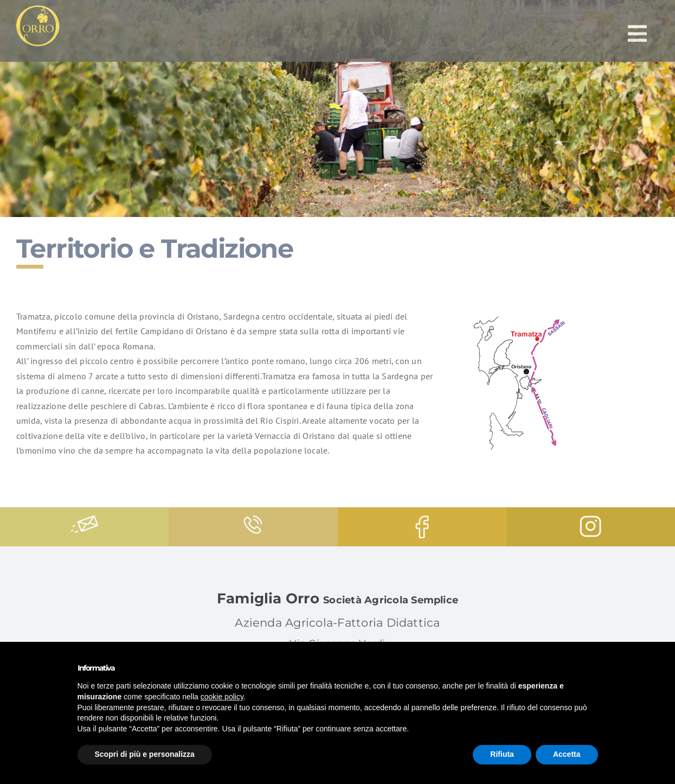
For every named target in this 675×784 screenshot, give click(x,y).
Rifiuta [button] (502, 754)
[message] (85, 520)
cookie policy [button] (222, 697)
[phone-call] (253, 520)
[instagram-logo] (590, 520)
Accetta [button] (567, 754)
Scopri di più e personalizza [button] (145, 754)
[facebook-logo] (422, 520)
